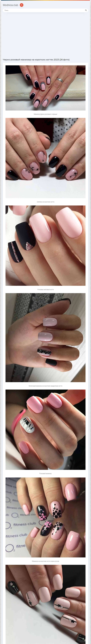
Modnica (10, 5)
